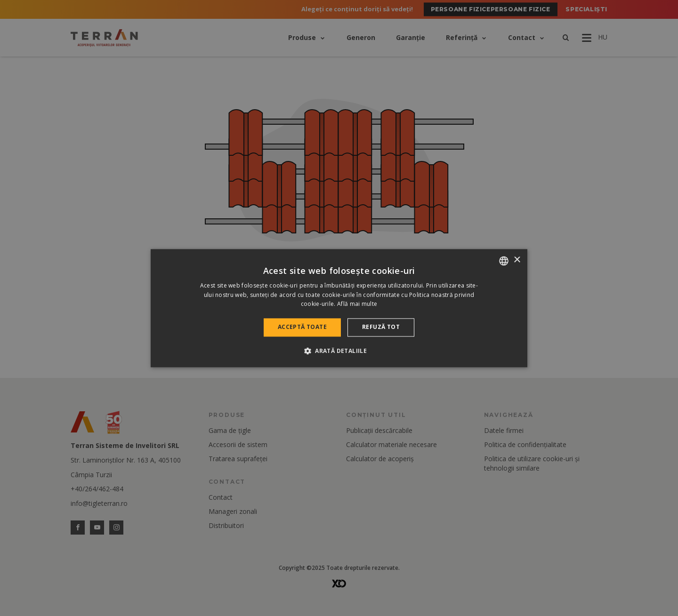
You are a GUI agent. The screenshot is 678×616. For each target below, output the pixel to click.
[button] (339, 351)
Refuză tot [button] (381, 327)
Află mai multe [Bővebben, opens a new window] (357, 304)
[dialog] (339, 308)
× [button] (517, 260)
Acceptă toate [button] (302, 327)
